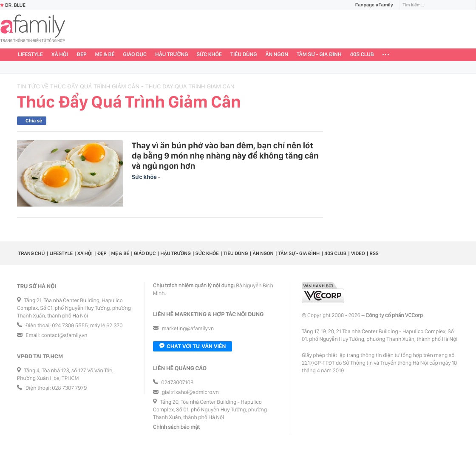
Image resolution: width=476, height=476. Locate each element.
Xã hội (60, 55)
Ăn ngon (277, 55)
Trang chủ (31, 253)
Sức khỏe (209, 55)
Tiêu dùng (244, 55)
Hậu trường (171, 55)
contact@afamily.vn (64, 336)
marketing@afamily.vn (188, 329)
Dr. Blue (13, 5)
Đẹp (82, 55)
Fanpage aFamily (371, 5)
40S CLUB (362, 55)
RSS (374, 253)
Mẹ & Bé (105, 55)
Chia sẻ (34, 121)
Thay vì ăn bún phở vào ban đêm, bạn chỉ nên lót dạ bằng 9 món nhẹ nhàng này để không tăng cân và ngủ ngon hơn (225, 156)
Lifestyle (30, 55)
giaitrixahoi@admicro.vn (190, 392)
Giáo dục (135, 55)
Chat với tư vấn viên (193, 346)
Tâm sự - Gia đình (319, 55)
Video (358, 253)
